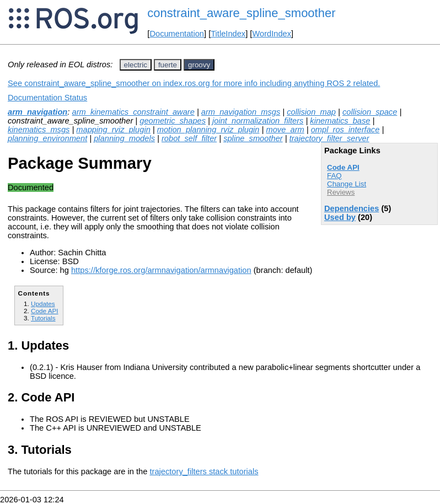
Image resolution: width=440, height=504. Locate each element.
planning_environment (47, 138)
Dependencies (352, 208)
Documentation (177, 34)
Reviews (341, 192)
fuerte (168, 65)
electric (136, 65)
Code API (343, 167)
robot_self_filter (189, 138)
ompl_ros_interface (345, 130)
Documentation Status (47, 98)
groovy (199, 65)
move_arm (285, 130)
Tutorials (43, 318)
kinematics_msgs (39, 130)
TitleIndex (228, 34)
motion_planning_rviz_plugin (208, 130)
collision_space (370, 112)
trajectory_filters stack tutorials (204, 471)
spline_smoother (253, 138)
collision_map (311, 112)
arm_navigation (37, 112)
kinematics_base (340, 121)
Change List (347, 184)
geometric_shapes (173, 121)
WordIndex (272, 34)
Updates (43, 304)
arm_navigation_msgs (241, 112)
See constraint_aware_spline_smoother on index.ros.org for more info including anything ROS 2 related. (194, 83)
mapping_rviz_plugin (113, 130)
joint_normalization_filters (258, 121)
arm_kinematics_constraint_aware (133, 112)
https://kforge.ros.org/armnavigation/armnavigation (161, 270)
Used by (340, 217)
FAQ (334, 176)
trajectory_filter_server (329, 138)
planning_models (124, 138)
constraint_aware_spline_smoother (241, 13)
